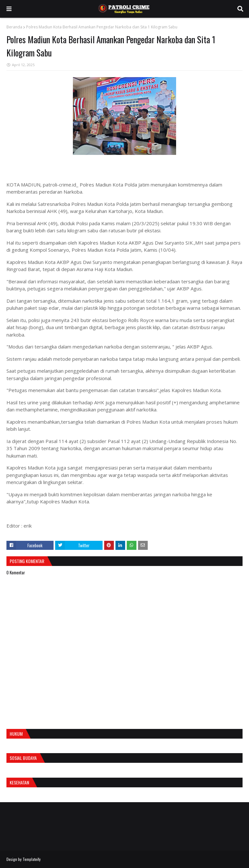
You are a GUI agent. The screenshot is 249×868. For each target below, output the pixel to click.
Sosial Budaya (23, 758)
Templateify (32, 859)
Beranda (14, 27)
